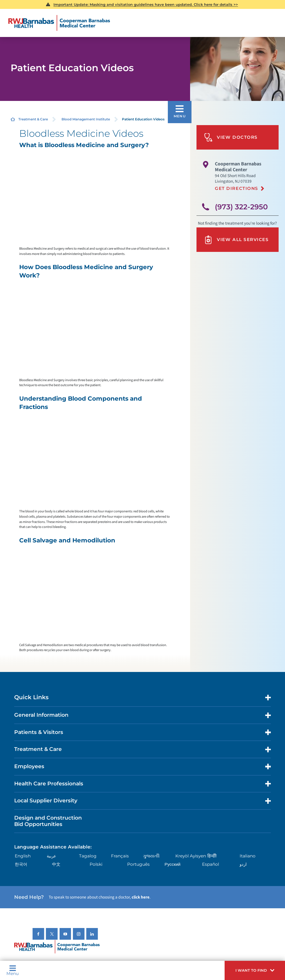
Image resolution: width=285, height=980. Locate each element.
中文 (56, 864)
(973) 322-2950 (241, 207)
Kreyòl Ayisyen (191, 856)
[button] (255, 970)
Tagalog (88, 856)
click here (141, 897)
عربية (51, 856)
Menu (13, 970)
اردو (243, 864)
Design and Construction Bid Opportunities (48, 821)
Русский (172, 864)
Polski (96, 864)
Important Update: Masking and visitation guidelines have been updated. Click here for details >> (146, 4)
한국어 (21, 864)
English (23, 856)
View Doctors (231, 137)
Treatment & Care (33, 119)
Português (138, 864)
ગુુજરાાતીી (151, 856)
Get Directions (237, 188)
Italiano (248, 856)
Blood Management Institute (86, 119)
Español (211, 864)
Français (120, 856)
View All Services (236, 240)
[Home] (59, 23)
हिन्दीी (212, 856)
